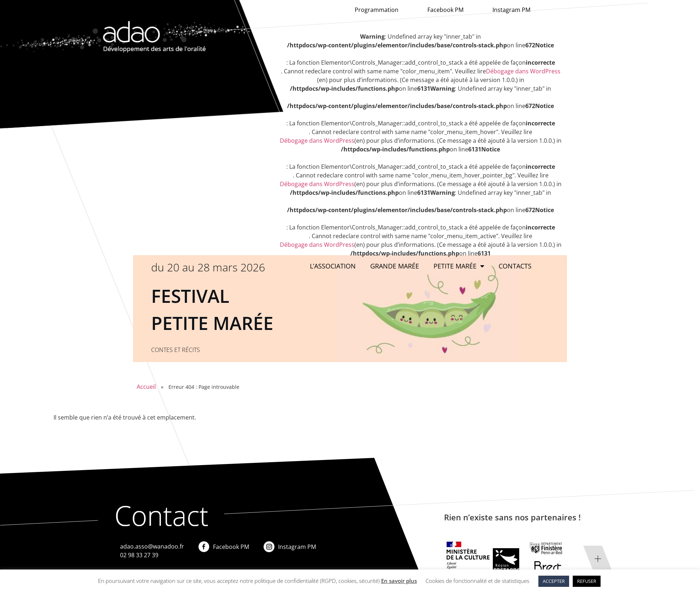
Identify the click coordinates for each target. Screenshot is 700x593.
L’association (333, 266)
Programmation (377, 10)
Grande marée (395, 266)
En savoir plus (399, 581)
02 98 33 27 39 (139, 555)
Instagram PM (511, 10)
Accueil (146, 387)
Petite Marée (459, 266)
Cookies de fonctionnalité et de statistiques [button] (477, 581)
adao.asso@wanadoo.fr (152, 546)
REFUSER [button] (587, 581)
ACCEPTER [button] (554, 581)
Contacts (515, 266)
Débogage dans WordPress (523, 71)
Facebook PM (445, 10)
